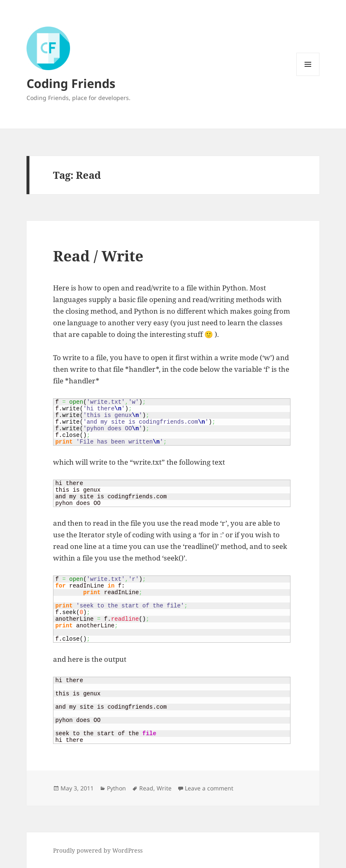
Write (164, 788)
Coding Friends (71, 83)
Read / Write (98, 256)
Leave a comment (209, 788)
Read (146, 788)
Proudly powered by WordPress (98, 850)
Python (116, 788)
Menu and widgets (308, 76)
